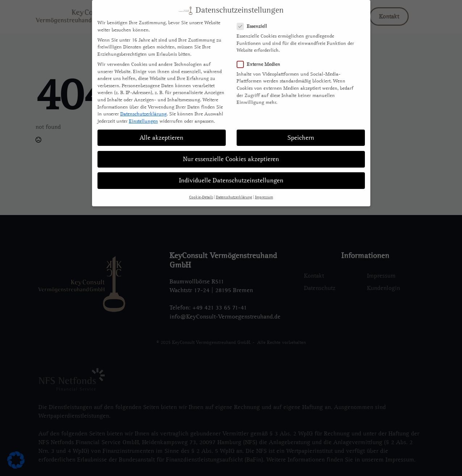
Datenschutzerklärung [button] (234, 190)
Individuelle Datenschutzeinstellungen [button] (231, 174)
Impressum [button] (264, 190)
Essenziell (254, 19)
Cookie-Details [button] (201, 190)
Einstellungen (143, 114)
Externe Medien (261, 57)
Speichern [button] (301, 130)
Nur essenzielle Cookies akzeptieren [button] (231, 152)
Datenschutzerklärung (143, 107)
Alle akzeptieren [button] (161, 130)
